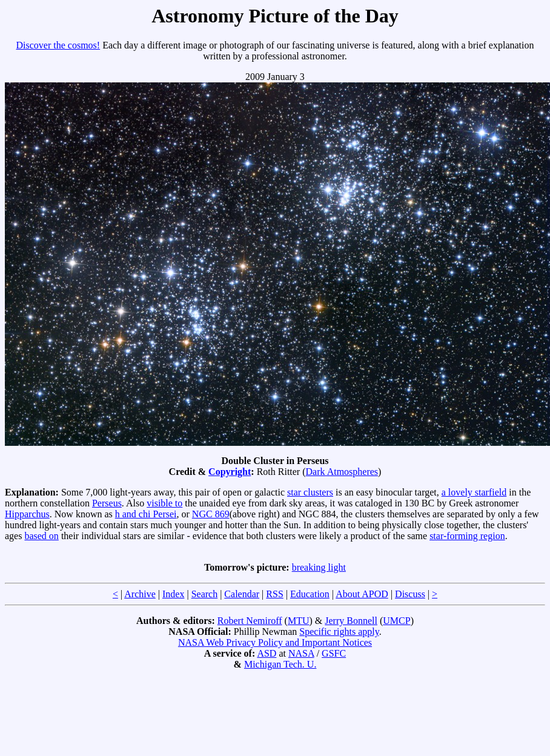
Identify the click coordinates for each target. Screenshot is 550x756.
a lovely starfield (474, 492)
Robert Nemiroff (250, 621)
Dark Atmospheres (342, 472)
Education (310, 594)
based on (41, 536)
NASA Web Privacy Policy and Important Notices (275, 642)
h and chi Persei (146, 514)
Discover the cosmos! (58, 45)
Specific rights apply (339, 632)
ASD (267, 653)
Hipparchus (27, 514)
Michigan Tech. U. (280, 664)
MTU (299, 621)
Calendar (242, 594)
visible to (164, 503)
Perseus (107, 503)
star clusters (310, 492)
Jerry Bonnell (351, 621)
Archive (140, 594)
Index (173, 594)
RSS (274, 594)
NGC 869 (211, 514)
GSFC (334, 653)
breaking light (319, 567)
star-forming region (467, 536)
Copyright (230, 472)
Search (205, 594)
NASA (301, 653)
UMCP (396, 621)
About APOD (362, 594)
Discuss (410, 594)
